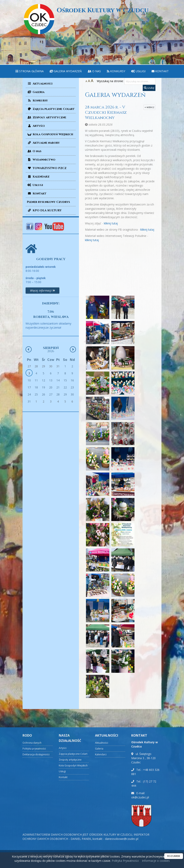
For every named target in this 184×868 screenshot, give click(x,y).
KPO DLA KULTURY (44, 210)
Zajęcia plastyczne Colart (51, 109)
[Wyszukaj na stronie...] (140, 81)
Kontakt (160, 71)
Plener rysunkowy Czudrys (48, 202)
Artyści (36, 126)
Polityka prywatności (34, 852)
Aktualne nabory (43, 143)
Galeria (36, 92)
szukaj (149, 88)
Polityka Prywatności (125, 861)
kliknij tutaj (111, 223)
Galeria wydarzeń (66, 71)
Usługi (138, 71)
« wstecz (149, 107)
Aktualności (40, 84)
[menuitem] (30, 71)
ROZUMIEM (174, 856)
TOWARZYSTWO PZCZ (47, 168)
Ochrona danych (32, 846)
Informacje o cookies (156, 861)
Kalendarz (38, 177)
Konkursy (116, 71)
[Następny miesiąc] (73, 392)
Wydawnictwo (41, 160)
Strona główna (30, 71)
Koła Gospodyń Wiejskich (50, 134)
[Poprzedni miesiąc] (29, 392)
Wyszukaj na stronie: (110, 81)
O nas (94, 71)
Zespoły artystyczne (47, 117)
